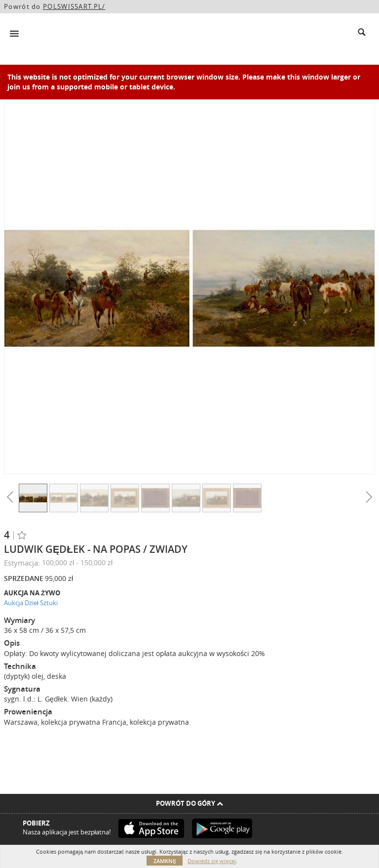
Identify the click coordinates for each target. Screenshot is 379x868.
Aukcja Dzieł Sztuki (31, 603)
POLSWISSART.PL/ (74, 6)
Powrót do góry (189, 803)
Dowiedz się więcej (211, 861)
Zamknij (165, 861)
